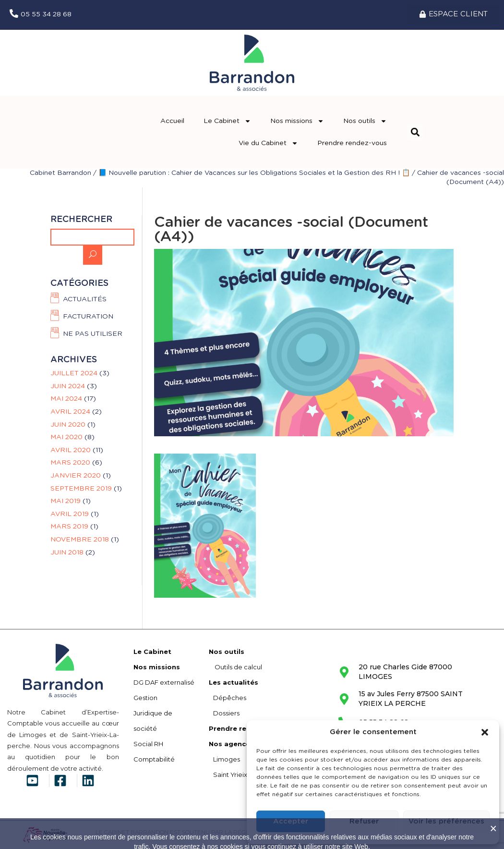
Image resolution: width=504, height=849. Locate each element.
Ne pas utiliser (93, 334)
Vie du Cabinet (268, 143)
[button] (485, 732)
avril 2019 (70, 514)
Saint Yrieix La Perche (245, 775)
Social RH (148, 744)
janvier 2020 (76, 476)
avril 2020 (71, 450)
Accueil (172, 121)
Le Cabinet (227, 121)
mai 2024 (66, 399)
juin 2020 (68, 425)
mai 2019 (66, 501)
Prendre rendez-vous (352, 143)
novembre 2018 (80, 540)
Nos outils (365, 121)
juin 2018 (67, 553)
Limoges (224, 759)
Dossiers (224, 713)
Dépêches (228, 698)
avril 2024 (70, 412)
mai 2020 (66, 437)
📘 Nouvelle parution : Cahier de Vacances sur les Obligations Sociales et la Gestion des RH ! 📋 (254, 173)
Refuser (364, 821)
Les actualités (234, 682)
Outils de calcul (235, 667)
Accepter (291, 821)
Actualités (85, 299)
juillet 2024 (74, 373)
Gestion (145, 698)
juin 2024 (68, 386)
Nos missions (297, 121)
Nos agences (231, 744)
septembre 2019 (81, 489)
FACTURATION (88, 317)
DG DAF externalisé (164, 682)
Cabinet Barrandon (60, 173)
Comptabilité (154, 759)
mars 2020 (70, 463)
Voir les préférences (446, 821)
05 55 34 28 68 (46, 14)
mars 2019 (69, 527)
